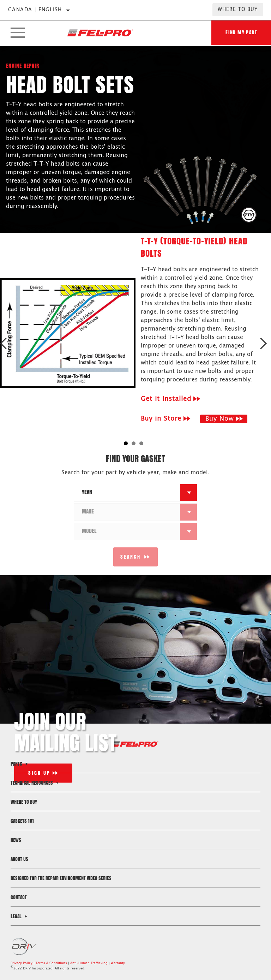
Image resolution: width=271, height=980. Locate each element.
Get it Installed (166, 399)
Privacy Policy (22, 963)
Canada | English (35, 10)
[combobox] (127, 493)
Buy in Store (161, 419)
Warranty (118, 963)
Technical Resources (35, 783)
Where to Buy (238, 10)
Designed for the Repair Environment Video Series (61, 878)
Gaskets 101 (22, 821)
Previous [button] (8, 344)
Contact (19, 897)
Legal (20, 916)
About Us (19, 859)
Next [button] (263, 344)
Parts (20, 764)
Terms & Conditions (51, 963)
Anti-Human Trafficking (89, 963)
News (16, 840)
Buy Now (220, 419)
